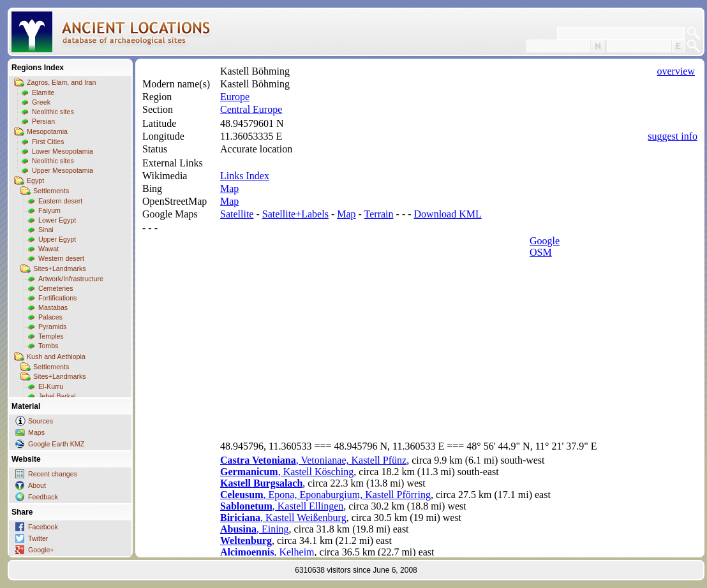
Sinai (46, 230)
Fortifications (57, 298)
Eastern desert (60, 201)
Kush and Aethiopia (56, 356)
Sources (41, 421)
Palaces (50, 317)
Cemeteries (56, 288)
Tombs (48, 346)
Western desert (61, 258)
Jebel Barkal (57, 396)
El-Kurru (51, 386)
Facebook (43, 527)
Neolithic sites (53, 112)
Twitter (38, 538)
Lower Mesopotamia (63, 151)
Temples (51, 336)
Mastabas (53, 307)
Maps (36, 432)
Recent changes (53, 474)
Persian (43, 121)
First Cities (48, 142)
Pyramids (52, 327)
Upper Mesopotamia (63, 170)
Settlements (51, 191)
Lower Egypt (57, 220)
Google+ (41, 550)
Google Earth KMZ (56, 444)
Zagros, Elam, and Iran (61, 82)
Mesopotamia (47, 131)
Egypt (35, 180)
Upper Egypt (57, 239)
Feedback (43, 497)
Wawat (48, 249)
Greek (41, 102)
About (37, 485)
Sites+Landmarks (60, 268)
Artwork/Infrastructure (71, 279)
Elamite (43, 92)
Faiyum (49, 210)
